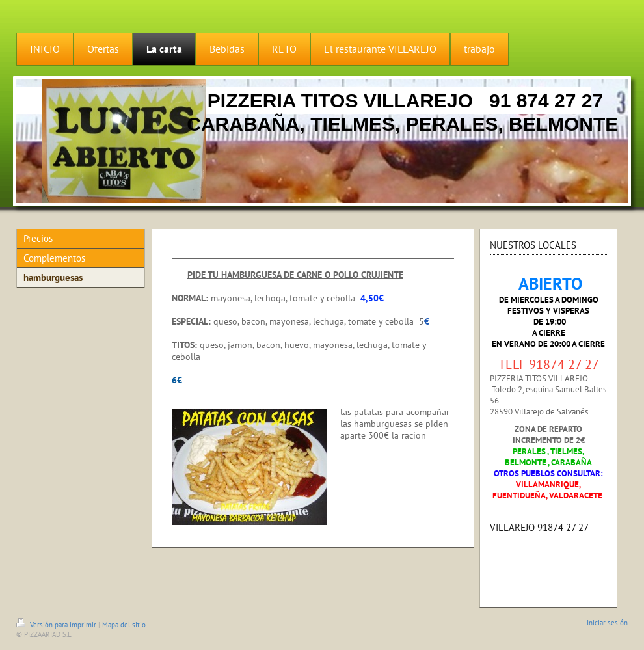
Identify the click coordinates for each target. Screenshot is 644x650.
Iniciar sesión (607, 623)
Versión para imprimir (57, 625)
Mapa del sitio (124, 625)
